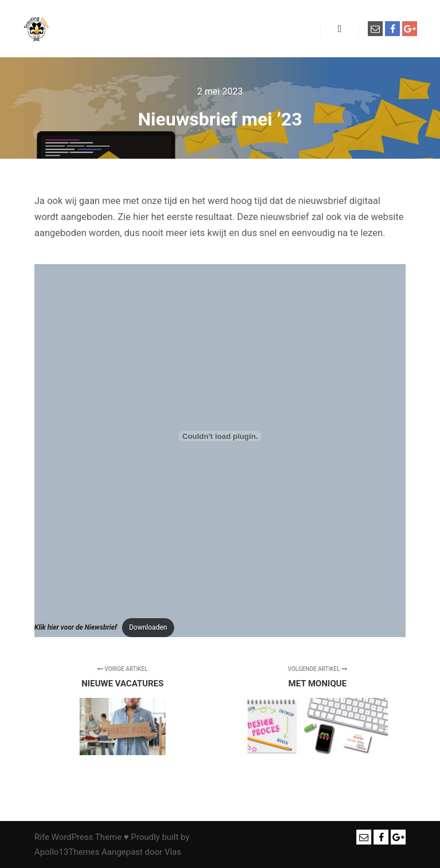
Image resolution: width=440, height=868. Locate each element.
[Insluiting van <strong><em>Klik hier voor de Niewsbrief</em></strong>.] (220, 436)
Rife (42, 837)
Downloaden (148, 627)
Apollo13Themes (67, 852)
